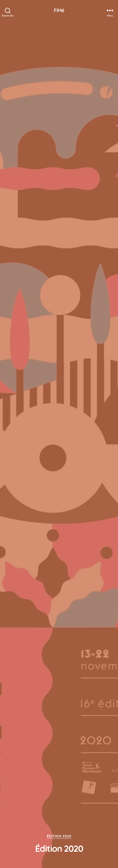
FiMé (59, 10)
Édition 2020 (59, 836)
